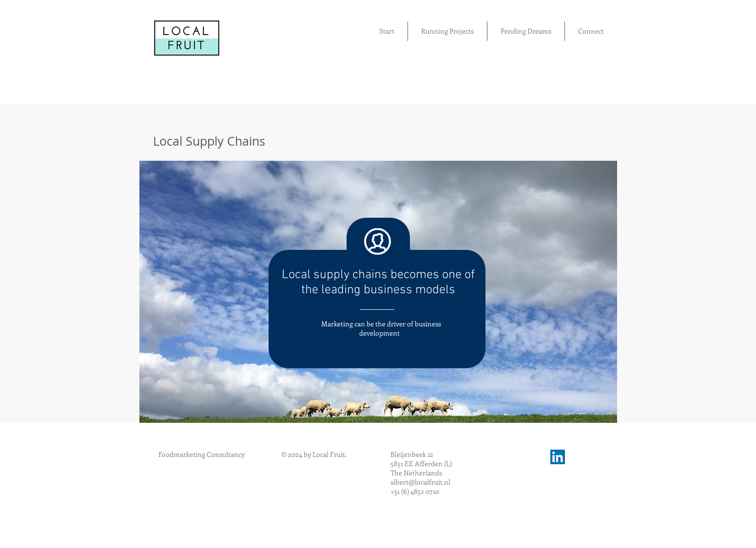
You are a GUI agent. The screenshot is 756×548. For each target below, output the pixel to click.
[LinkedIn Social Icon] (558, 457)
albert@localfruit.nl (420, 482)
